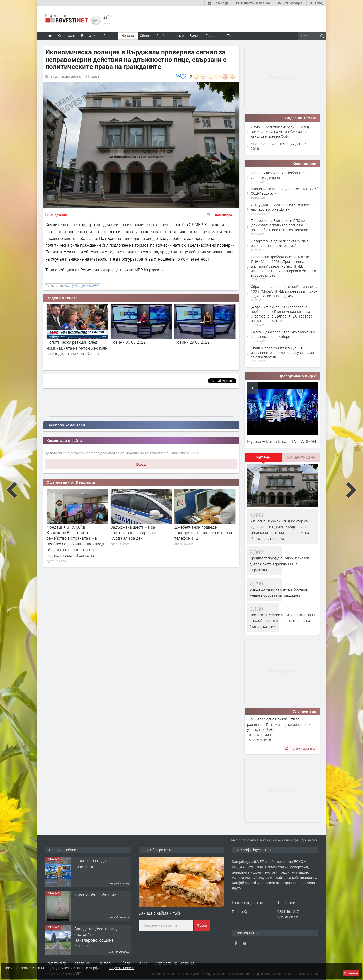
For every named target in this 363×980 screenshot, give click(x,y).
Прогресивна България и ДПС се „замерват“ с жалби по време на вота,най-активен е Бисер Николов (279, 225)
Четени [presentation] (263, 457)
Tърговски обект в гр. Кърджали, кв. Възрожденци (95, 866)
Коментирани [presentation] (301, 457)
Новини (128, 35)
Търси (202, 926)
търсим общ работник (95, 929)
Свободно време (170, 35)
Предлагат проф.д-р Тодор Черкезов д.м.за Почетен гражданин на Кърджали (279, 564)
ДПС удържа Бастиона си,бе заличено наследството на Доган (282, 207)
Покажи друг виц (300, 748)
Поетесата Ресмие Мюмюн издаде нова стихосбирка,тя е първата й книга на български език (282, 621)
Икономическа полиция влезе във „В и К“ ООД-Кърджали (284, 191)
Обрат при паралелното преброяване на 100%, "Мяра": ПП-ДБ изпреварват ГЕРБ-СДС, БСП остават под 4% (284, 291)
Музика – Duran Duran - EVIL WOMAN (281, 441)
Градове (213, 35)
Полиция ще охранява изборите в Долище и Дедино (279, 175)
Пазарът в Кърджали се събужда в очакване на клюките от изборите (280, 243)
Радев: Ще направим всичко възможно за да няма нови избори (283, 334)
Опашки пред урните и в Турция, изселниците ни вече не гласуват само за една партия (282, 352)
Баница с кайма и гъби (160, 913)
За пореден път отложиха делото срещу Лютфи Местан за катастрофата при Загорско (77, 533)
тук (196, 453)
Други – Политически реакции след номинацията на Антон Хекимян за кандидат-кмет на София (280, 132)
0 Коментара (222, 215)
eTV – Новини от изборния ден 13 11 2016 (281, 146)
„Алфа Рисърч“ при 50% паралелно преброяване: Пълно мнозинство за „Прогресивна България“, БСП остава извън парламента (282, 314)
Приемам (351, 973)
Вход (141, 464)
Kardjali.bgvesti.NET (82, 285)
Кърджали (58, 215)
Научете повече (122, 968)
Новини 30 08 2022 (192, 342)
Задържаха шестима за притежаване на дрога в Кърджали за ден (197, 533)
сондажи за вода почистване (90, 897)
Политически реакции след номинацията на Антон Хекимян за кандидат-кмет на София (141, 348)
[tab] (263, 459)
